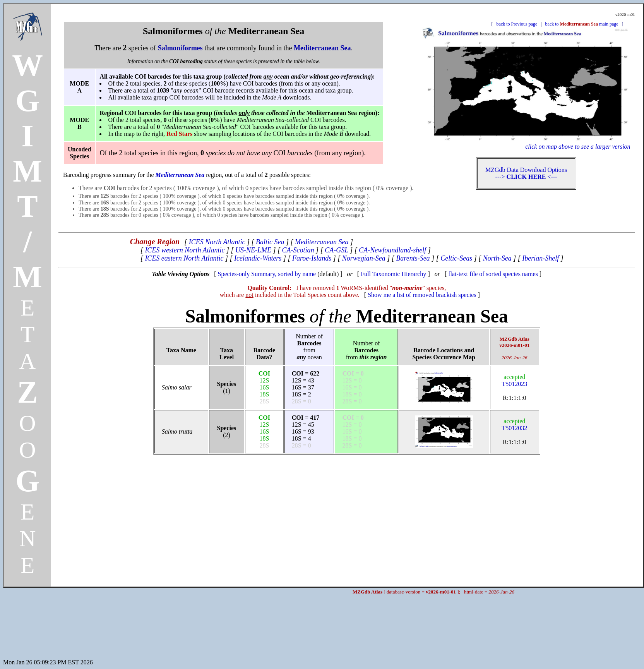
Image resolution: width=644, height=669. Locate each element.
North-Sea (497, 258)
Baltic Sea (270, 242)
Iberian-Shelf (540, 258)
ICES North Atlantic (217, 242)
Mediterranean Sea (322, 242)
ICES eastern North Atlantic (184, 258)
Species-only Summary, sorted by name (267, 274)
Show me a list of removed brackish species (422, 295)
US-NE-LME (253, 250)
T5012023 (514, 380)
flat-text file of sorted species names (493, 274)
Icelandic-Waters (258, 258)
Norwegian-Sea (364, 258)
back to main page (582, 24)
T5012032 (514, 425)
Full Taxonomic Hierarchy (393, 274)
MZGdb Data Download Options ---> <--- (526, 173)
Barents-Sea (413, 258)
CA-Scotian (298, 250)
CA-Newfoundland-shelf (392, 250)
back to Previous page (517, 24)
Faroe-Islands (312, 258)
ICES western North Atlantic (185, 250)
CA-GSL (337, 250)
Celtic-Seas (456, 258)
